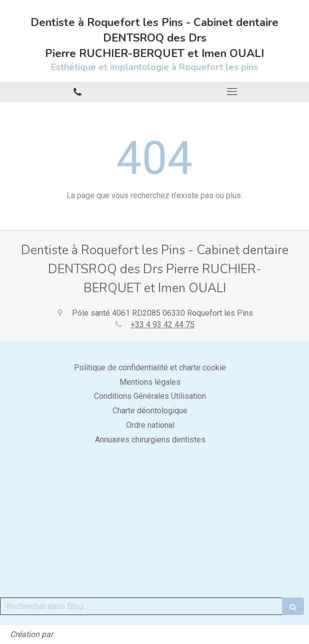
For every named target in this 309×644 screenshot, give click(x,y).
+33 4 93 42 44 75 (162, 325)
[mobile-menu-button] (232, 92)
